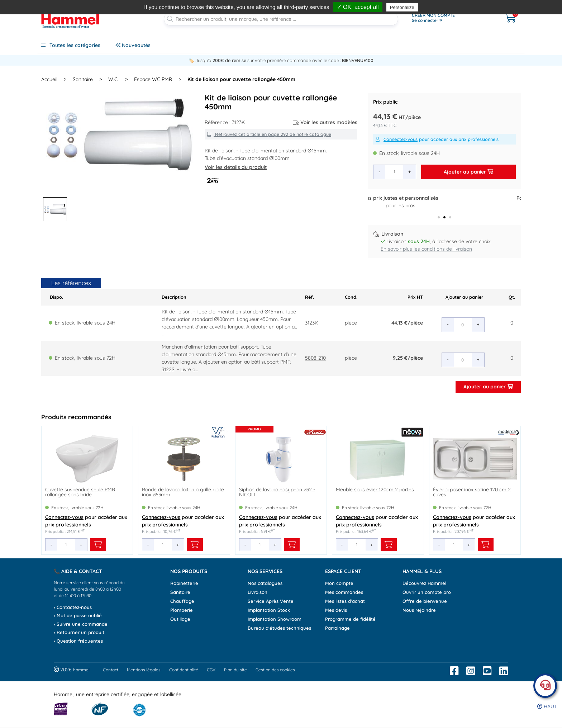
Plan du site (235, 670)
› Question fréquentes (78, 641)
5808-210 (315, 358)
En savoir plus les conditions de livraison (426, 249)
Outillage (180, 619)
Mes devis (336, 610)
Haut (547, 706)
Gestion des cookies (275, 670)
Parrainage (337, 628)
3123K (311, 323)
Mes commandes (344, 592)
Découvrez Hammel (424, 583)
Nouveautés (133, 45)
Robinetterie (184, 583)
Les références (71, 283)
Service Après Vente (271, 601)
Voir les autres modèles (325, 122)
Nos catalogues (265, 583)
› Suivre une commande (81, 624)
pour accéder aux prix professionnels (437, 139)
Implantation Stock (269, 610)
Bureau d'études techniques (279, 628)
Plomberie (182, 610)
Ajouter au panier (468, 172)
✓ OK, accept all (358, 7)
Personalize (402, 7)
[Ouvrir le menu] (450, 18)
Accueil (49, 79)
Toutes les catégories (71, 45)
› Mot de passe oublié (78, 615)
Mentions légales (144, 670)
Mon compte (339, 583)
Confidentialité (184, 670)
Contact (111, 670)
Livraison (258, 592)
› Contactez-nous (73, 607)
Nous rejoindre (419, 610)
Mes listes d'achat (345, 601)
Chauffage (182, 601)
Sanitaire (180, 592)
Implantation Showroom (275, 619)
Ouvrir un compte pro (427, 592)
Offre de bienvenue (425, 601)
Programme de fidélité (350, 619)
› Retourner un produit (79, 632)
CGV (211, 670)
